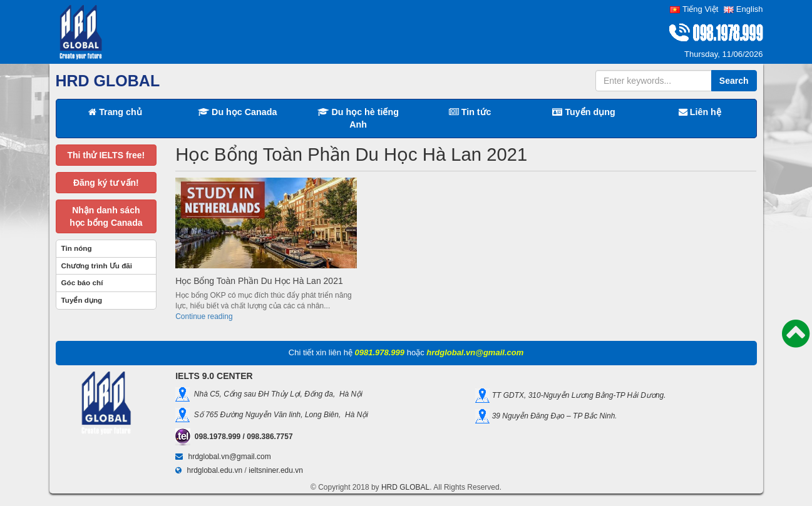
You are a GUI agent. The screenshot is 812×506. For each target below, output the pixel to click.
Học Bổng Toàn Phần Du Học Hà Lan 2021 (259, 281)
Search (734, 81)
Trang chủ (115, 112)
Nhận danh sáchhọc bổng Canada (106, 216)
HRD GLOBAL (405, 487)
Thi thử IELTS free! (106, 155)
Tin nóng (77, 248)
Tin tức (470, 112)
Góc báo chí (82, 282)
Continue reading (204, 316)
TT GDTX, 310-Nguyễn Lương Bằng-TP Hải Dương (577, 395)
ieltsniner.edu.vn (276, 470)
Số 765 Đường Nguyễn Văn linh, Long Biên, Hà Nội (279, 415)
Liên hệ (700, 112)
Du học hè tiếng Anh (358, 118)
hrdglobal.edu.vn (215, 470)
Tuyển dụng (583, 112)
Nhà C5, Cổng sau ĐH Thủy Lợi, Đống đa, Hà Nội (276, 394)
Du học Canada (237, 112)
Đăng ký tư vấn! (106, 183)
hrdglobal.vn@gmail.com (230, 457)
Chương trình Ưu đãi (97, 266)
